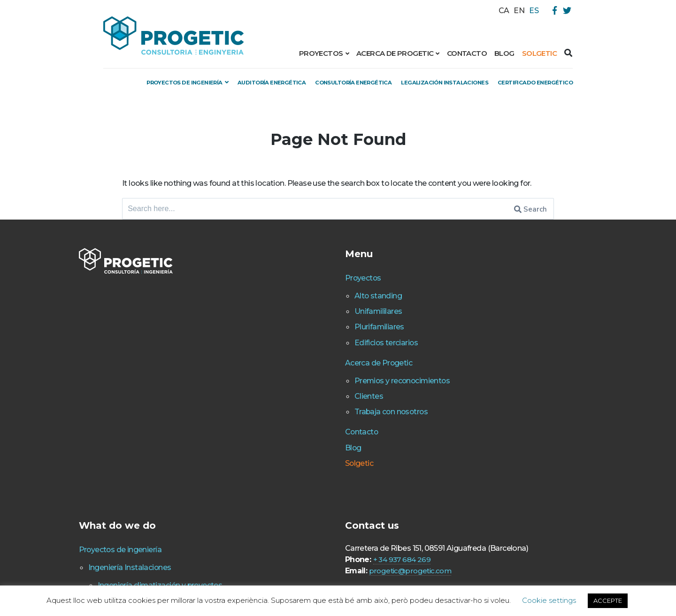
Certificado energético (527, 98)
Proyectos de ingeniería (210, 82)
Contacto (467, 53)
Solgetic (539, 53)
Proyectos (321, 53)
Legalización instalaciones (519, 82)
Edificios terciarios (310, 369)
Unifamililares (302, 338)
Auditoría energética (312, 82)
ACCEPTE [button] (608, 601)
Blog (504, 53)
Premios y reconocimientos (329, 407)
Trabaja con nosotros (316, 438)
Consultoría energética (410, 82)
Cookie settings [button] (549, 600)
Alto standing (301, 322)
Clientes (291, 422)
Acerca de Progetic (395, 53)
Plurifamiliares (303, 353)
